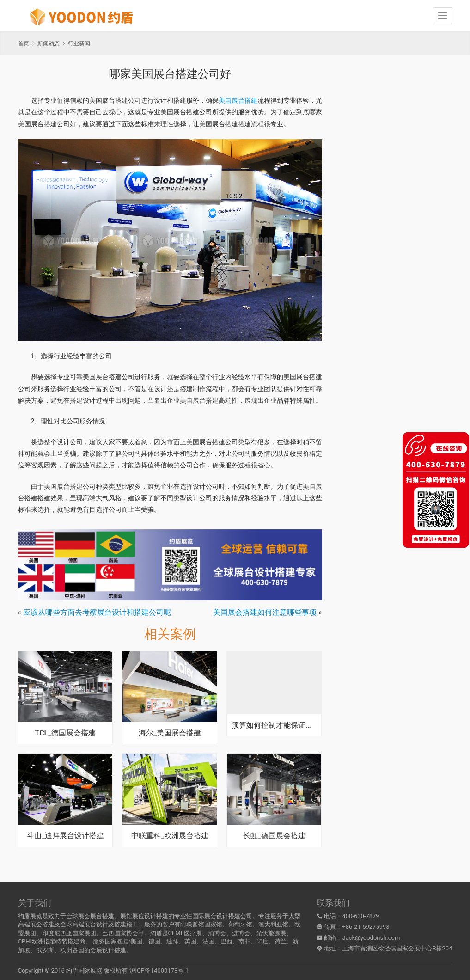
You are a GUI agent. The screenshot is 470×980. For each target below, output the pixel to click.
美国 (136, 941)
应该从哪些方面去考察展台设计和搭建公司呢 (97, 612)
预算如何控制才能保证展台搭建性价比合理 (274, 725)
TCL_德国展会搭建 (66, 733)
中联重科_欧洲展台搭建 (170, 836)
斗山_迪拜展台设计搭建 (65, 836)
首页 (24, 43)
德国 (154, 941)
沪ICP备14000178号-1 (159, 971)
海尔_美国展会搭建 (170, 733)
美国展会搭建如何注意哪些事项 (265, 612)
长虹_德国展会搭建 (274, 836)
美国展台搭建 (238, 100)
